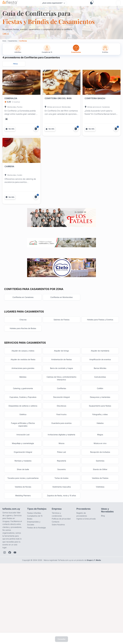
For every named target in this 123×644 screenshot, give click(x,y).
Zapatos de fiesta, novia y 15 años (61, 564)
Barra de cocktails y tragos (61, 422)
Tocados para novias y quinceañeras (23, 544)
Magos (100, 495)
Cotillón (100, 444)
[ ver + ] (6, 33)
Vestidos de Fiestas (100, 542)
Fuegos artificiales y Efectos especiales (23, 484)
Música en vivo (100, 504)
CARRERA (9, 166)
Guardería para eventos (61, 482)
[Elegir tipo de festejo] (54, 3)
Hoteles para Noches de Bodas (23, 380)
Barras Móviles (100, 422)
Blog (103, 585)
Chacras (23, 370)
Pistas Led (61, 514)
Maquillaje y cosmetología (23, 504)
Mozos (61, 504)
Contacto (56, 591)
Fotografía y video (100, 473)
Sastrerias (100, 523)
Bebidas (23, 432)
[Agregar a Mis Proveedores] (36, 129)
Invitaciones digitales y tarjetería (61, 495)
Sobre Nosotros (58, 594)
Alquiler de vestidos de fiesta (23, 413)
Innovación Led (23, 495)
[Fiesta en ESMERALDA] (21, 83)
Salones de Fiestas (61, 370)
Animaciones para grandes (23, 422)
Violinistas (100, 555)
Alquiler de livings (61, 403)
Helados (100, 482)
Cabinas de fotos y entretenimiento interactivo (61, 433)
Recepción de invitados (100, 514)
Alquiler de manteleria (100, 403)
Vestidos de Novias (23, 555)
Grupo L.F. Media (94, 629)
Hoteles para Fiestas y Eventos (100, 370)
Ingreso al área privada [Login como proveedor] (86, 588)
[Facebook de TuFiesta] (10, 621)
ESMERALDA (11, 98)
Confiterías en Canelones (23, 347)
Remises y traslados (23, 523)
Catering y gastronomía (23, 444)
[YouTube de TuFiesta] (15, 621)
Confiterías (61, 444)
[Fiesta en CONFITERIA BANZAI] (102, 83)
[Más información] (10, 129)
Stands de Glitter (100, 533)
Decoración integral (61, 454)
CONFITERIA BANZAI (95, 98)
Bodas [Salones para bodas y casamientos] (30, 588)
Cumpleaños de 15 (35, 585)
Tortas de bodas (61, 542)
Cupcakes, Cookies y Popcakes (23, 454)
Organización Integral (23, 514)
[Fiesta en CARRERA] (21, 151)
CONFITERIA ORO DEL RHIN (58, 98)
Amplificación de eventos (100, 413)
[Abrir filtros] (14, 64)
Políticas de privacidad (61, 588)
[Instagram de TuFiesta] (5, 621)
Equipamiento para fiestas (100, 463)
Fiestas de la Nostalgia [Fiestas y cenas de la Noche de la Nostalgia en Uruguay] (36, 597)
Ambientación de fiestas (61, 413)
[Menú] (118, 3)
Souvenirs (61, 533)
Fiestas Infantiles (34, 582)
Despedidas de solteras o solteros (23, 463)
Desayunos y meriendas (100, 454)
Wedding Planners (23, 564)
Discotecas (61, 463)
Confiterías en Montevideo (61, 347)
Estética (23, 473)
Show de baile (23, 533)
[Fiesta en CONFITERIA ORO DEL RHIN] (62, 83)
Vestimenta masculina (61, 555)
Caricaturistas (100, 432)
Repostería (61, 523)
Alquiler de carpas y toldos (23, 403)
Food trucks (61, 473)
